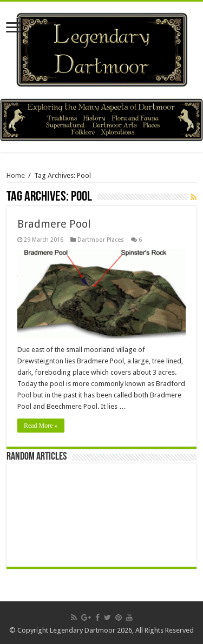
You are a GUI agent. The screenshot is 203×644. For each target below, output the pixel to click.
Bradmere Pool (54, 224)
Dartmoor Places (101, 240)
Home (16, 175)
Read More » (41, 426)
